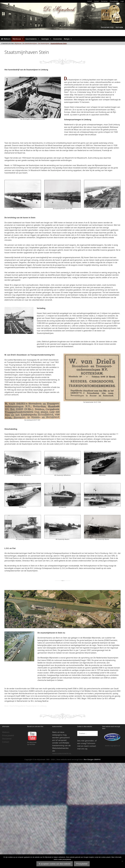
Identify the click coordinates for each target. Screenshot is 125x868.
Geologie (46, 39)
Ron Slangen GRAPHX (92, 759)
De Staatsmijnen (44, 43)
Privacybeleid (114, 1)
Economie (58, 39)
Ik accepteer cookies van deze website (55, 864)
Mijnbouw (18, 39)
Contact (96, 1)
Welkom (7, 39)
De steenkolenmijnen (30, 43)
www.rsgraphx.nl (112, 746)
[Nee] (122, 861)
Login (122, 1)
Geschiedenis (32, 39)
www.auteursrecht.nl (61, 753)
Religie (68, 39)
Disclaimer (104, 1)
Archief (90, 1)
